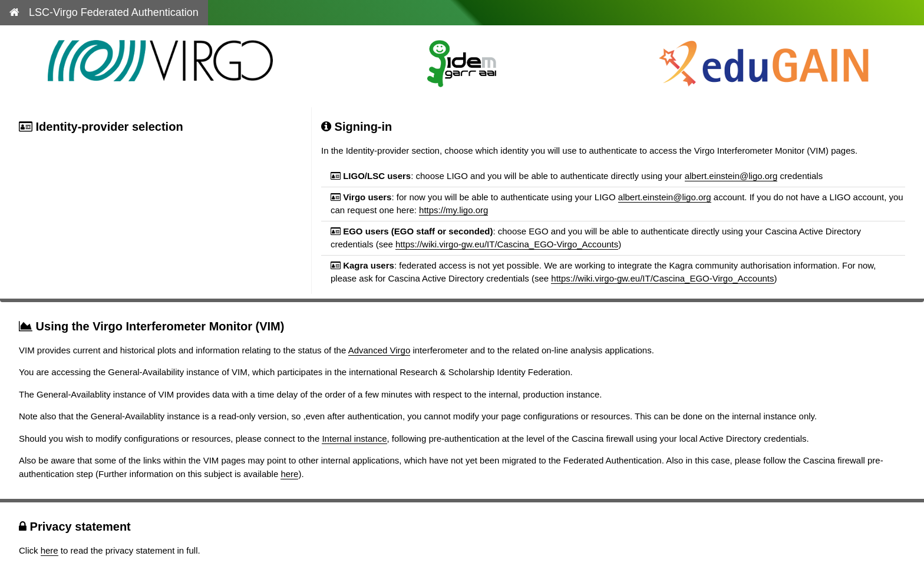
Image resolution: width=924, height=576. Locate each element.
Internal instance (354, 438)
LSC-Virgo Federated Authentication (104, 12)
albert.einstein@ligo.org (731, 176)
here (289, 474)
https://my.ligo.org (453, 210)
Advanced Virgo (379, 350)
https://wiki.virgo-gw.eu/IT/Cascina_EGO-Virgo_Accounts (507, 244)
